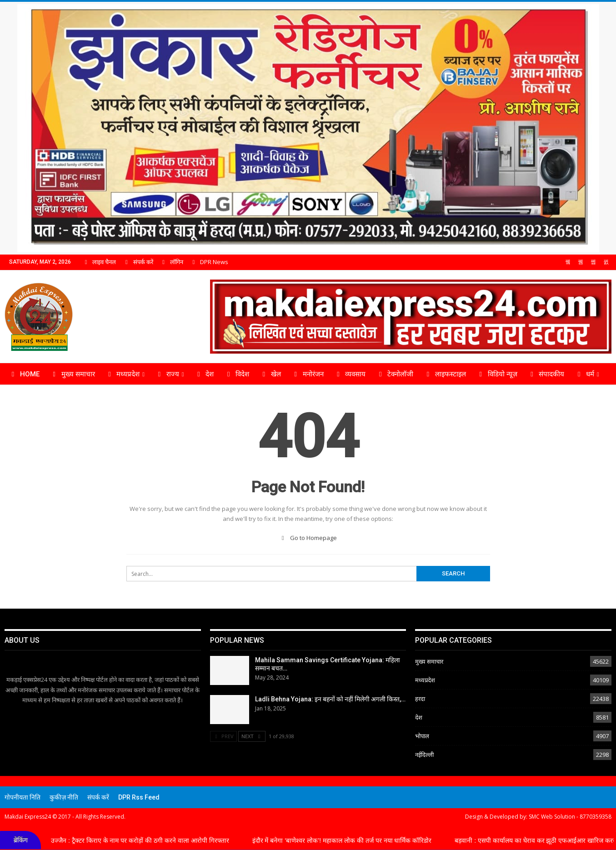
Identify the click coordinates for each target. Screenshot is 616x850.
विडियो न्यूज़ (497, 374)
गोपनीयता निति (23, 797)
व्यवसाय (350, 374)
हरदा (420, 699)
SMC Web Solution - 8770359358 (570, 817)
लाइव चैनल (99, 262)
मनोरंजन (308, 374)
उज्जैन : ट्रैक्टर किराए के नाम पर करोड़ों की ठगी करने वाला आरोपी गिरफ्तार (150, 840)
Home (24, 374)
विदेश (237, 374)
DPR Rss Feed (139, 797)
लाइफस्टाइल (445, 374)
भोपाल (422, 736)
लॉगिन (172, 262)
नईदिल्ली (424, 755)
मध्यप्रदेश (123, 374)
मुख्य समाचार (73, 374)
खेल (270, 374)
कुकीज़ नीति (64, 797)
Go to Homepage (308, 538)
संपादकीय (546, 374)
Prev (224, 736)
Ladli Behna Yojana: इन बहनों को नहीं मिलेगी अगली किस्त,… (330, 699)
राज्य (167, 374)
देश (204, 374)
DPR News (209, 262)
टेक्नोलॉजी (395, 374)
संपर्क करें (138, 262)
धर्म (584, 374)
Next (252, 736)
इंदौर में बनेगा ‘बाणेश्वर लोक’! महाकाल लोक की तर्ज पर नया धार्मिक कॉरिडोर (352, 840)
